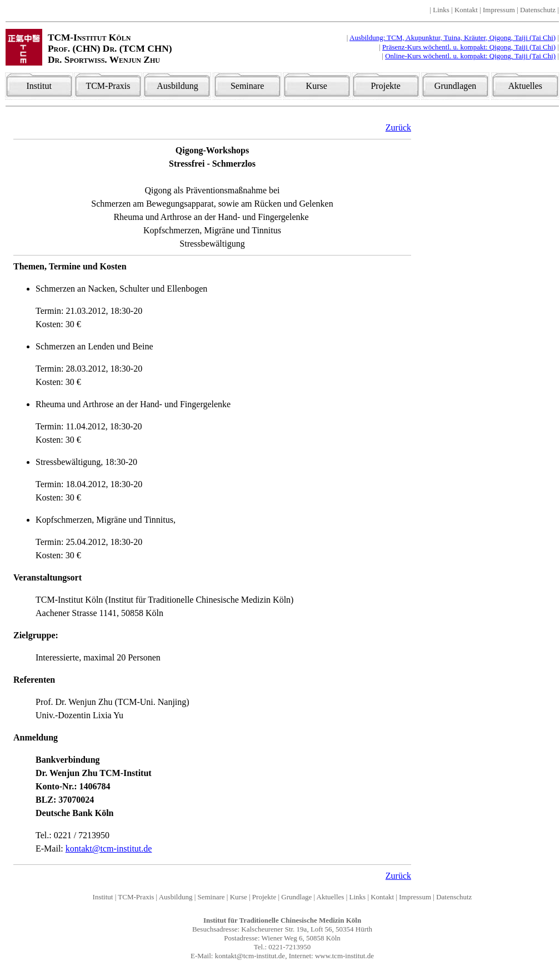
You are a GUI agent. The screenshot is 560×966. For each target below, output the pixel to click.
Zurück (398, 127)
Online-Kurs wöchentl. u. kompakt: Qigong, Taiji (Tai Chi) (470, 56)
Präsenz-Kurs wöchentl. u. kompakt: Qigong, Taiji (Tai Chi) (469, 47)
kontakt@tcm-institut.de (109, 849)
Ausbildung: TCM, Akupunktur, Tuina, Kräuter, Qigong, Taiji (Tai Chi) (452, 37)
